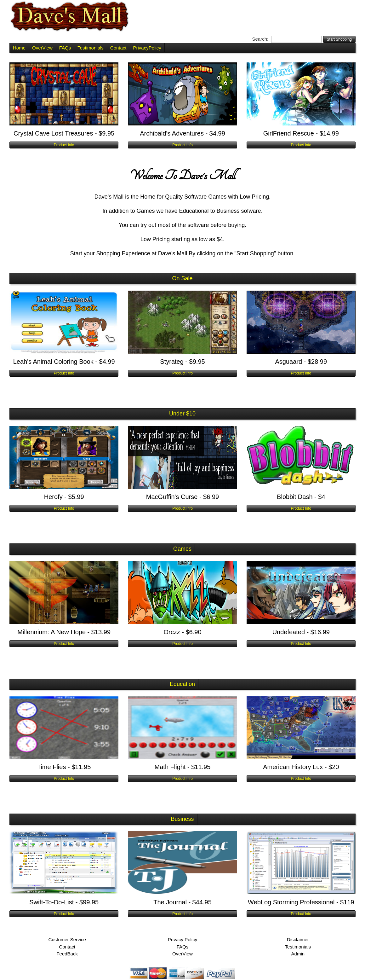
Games (182, 549)
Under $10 (182, 414)
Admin (298, 954)
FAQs (65, 48)
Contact (118, 48)
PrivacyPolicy (147, 48)
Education (182, 684)
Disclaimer (298, 939)
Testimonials (91, 48)
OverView (42, 48)
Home (19, 48)
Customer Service (67, 939)
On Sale (182, 278)
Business (182, 819)
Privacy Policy (182, 939)
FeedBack (67, 954)
